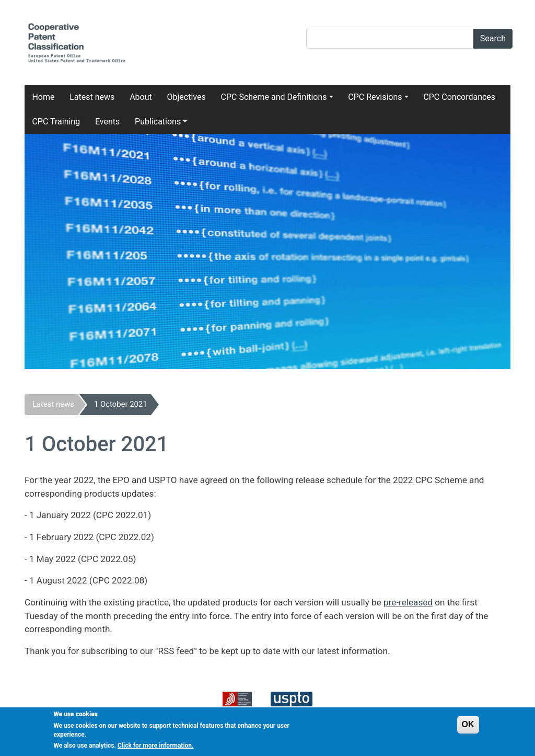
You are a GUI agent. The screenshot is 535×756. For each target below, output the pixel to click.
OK (468, 728)
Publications (158, 122)
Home (43, 97)
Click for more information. (156, 749)
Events (107, 122)
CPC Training (56, 122)
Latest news (92, 97)
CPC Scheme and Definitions (274, 97)
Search (493, 38)
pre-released (408, 602)
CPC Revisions (375, 97)
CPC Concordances (459, 97)
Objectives (187, 97)
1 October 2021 (121, 404)
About (141, 97)
